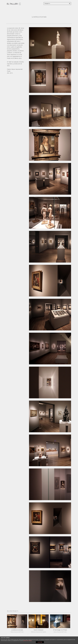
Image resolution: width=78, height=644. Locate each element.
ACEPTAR (40, 642)
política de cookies (28, 641)
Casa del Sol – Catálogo (42, 21)
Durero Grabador (39, 630)
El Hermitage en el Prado (60, 630)
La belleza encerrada (17, 630)
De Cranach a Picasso (36, 21)
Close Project (39, 21)
